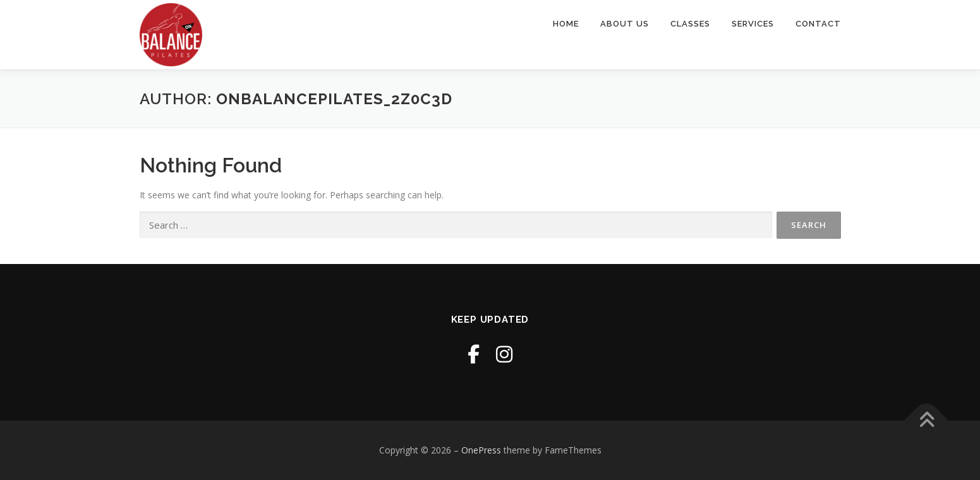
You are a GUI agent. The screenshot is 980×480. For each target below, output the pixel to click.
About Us (625, 24)
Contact (818, 24)
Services (753, 24)
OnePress (481, 450)
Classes (690, 24)
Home (566, 24)
